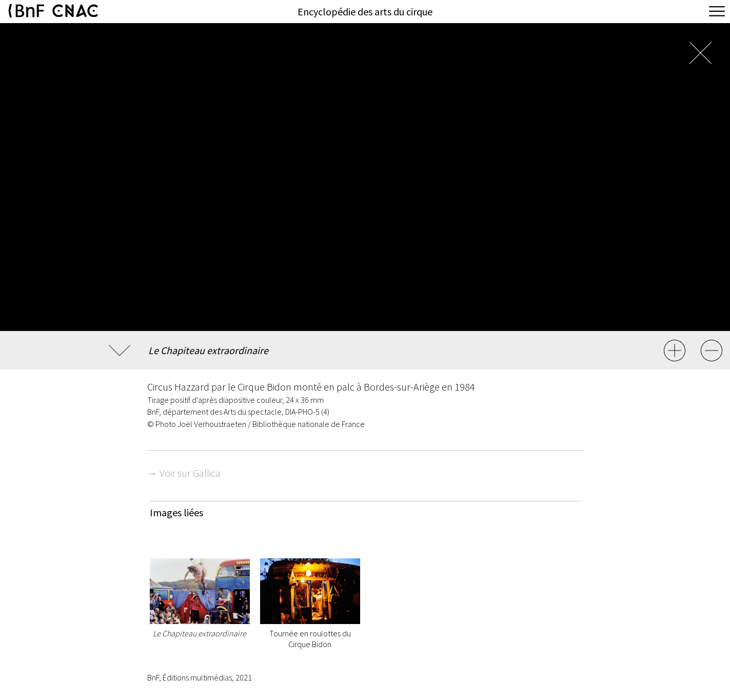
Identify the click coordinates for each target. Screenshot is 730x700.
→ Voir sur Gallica (184, 473)
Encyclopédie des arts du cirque (365, 12)
